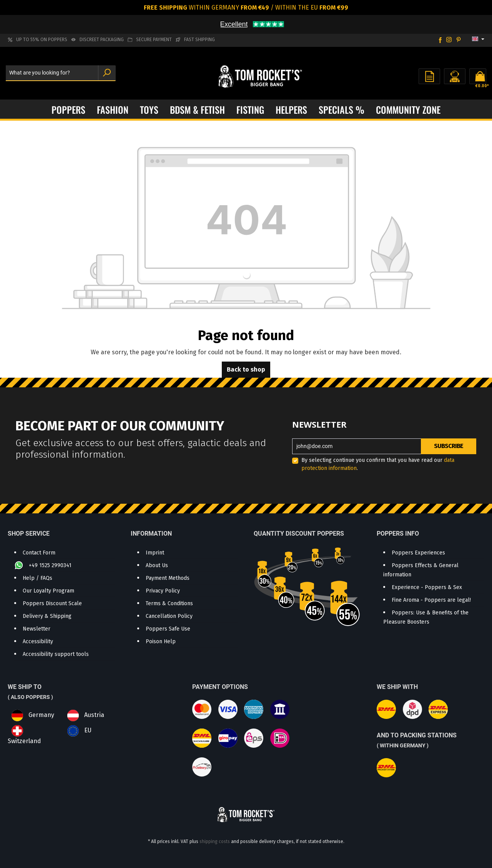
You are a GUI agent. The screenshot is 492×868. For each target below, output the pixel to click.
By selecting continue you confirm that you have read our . (378, 464)
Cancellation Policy (169, 616)
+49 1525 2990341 (50, 565)
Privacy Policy (163, 591)
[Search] (107, 73)
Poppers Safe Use (168, 629)
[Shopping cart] (478, 76)
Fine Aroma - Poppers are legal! (431, 600)
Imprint (155, 553)
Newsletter (37, 629)
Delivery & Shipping (47, 616)
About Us (157, 565)
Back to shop (246, 369)
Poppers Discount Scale (52, 603)
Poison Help (161, 641)
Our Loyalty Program (48, 591)
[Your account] (455, 76)
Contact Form (39, 553)
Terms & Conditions (169, 603)
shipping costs (215, 841)
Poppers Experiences (418, 553)
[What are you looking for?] (52, 73)
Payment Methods (168, 578)
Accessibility (38, 641)
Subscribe (449, 446)
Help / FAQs (37, 578)
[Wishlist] (429, 76)
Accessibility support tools (56, 654)
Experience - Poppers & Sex (427, 587)
